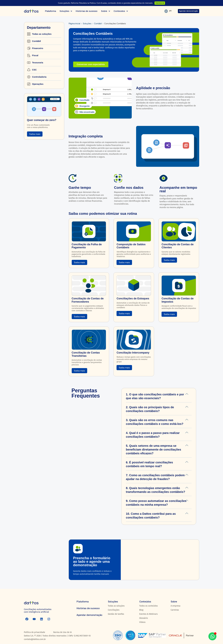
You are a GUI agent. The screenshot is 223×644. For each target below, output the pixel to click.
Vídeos (142, 622)
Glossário (144, 618)
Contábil (98, 24)
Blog (141, 610)
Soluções (87, 24)
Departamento (39, 28)
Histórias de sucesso (88, 608)
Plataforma (83, 602)
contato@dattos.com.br (35, 639)
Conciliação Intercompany (133, 353)
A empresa (176, 606)
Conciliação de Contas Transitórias (86, 354)
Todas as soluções (116, 606)
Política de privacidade (35, 632)
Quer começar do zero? (42, 120)
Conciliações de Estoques (133, 299)
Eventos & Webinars (149, 614)
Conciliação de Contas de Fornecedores (88, 300)
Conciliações (114, 610)
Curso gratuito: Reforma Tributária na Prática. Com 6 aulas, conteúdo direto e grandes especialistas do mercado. (105, 3)
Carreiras (175, 610)
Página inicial (74, 24)
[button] (159, 396)
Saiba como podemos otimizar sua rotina (103, 214)
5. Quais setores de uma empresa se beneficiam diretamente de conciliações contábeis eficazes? (153, 450)
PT (167, 11)
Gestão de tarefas (116, 614)
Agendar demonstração (89, 615)
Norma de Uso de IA (63, 632)
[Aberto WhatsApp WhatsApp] (212, 636)
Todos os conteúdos (149, 606)
